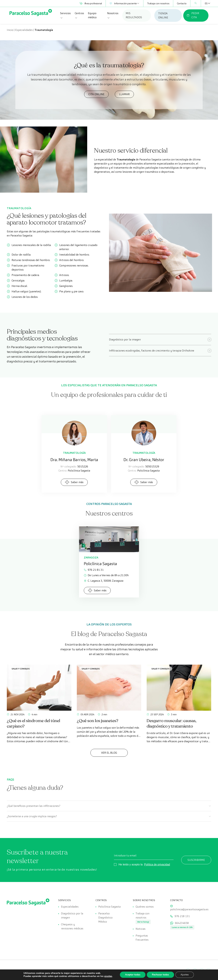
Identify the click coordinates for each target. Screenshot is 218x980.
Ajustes (185, 975)
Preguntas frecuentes (142, 938)
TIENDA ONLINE (163, 15)
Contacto (182, 3)
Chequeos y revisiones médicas (72, 926)
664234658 (182, 923)
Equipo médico (92, 15)
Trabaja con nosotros (158, 3)
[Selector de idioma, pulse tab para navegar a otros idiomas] (206, 3)
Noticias (141, 929)
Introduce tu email (125, 855)
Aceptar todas (133, 975)
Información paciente (124, 3)
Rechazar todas (160, 975)
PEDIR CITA (193, 15)
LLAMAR (124, 94)
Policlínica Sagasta (109, 907)
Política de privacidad (157, 865)
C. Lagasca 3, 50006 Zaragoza (104, 581)
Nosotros (113, 15)
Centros (79, 15)
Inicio (10, 30)
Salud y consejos (21, 669)
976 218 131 (182, 916)
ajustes (108, 976)
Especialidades (24, 30)
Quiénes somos (145, 907)
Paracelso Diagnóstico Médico (105, 918)
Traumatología (74, 453)
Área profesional (91, 3)
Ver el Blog (109, 753)
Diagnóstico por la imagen (72, 915)
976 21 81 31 (94, 570)
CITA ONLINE (96, 94)
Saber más (74, 482)
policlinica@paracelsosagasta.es (189, 909)
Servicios (65, 15)
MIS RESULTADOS (134, 15)
